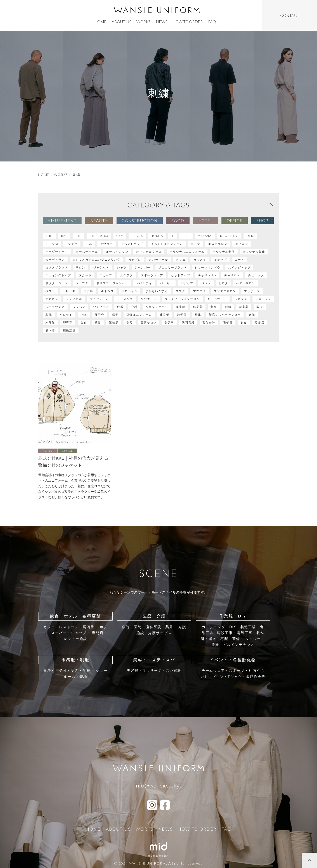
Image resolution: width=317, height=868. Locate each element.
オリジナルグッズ (149, 252)
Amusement (62, 221)
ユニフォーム (99, 299)
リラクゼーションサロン (182, 299)
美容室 (169, 323)
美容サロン (149, 323)
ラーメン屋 (125, 299)
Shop (262, 221)
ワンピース (101, 307)
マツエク (199, 291)
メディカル (74, 299)
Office (235, 221)
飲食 (244, 323)
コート (239, 260)
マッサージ (252, 291)
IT (172, 236)
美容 (130, 323)
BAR (64, 236)
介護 (134, 307)
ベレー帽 (69, 291)
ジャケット (101, 267)
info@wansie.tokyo (158, 785)
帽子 (115, 315)
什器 (120, 307)
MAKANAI (205, 236)
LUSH (186, 236)
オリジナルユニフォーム (187, 252)
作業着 (198, 307)
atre (49, 236)
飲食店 (260, 323)
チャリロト (232, 275)
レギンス (241, 299)
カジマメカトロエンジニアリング (97, 260)
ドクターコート (57, 283)
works (144, 22)
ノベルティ (144, 283)
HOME (44, 175)
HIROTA (137, 236)
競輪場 (114, 323)
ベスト (50, 291)
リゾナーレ (149, 299)
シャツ (122, 267)
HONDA (157, 236)
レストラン (263, 299)
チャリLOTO (207, 275)
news (162, 22)
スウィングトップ (58, 275)
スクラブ (127, 275)
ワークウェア (55, 307)
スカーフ (106, 275)
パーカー (166, 283)
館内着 (50, 330)
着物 (98, 323)
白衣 (84, 323)
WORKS (61, 175)
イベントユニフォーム (167, 244)
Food (178, 221)
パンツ (206, 283)
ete (78, 236)
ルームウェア (217, 299)
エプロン (242, 244)
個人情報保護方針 (159, 856)
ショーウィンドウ (208, 267)
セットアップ (181, 275)
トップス (82, 283)
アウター (106, 244)
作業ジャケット (157, 307)
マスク (181, 291)
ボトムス (107, 291)
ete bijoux (99, 236)
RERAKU (52, 244)
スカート (85, 275)
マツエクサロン (225, 291)
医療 (260, 307)
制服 (214, 307)
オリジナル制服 (224, 252)
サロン (80, 267)
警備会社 (209, 323)
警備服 (228, 323)
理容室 (68, 323)
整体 (198, 315)
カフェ (181, 260)
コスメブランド (57, 267)
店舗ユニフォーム (139, 315)
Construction (140, 221)
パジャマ (187, 283)
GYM (120, 236)
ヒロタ (223, 283)
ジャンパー (142, 267)
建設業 (165, 315)
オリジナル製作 (254, 252)
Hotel (206, 221)
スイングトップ (239, 267)
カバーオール (158, 260)
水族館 (50, 323)
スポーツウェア (152, 275)
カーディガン (55, 260)
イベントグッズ (132, 244)
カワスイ (200, 260)
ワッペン (79, 307)
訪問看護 (188, 323)
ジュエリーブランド (173, 267)
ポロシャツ (130, 291)
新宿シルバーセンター (225, 315)
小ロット (66, 315)
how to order (188, 22)
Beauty (99, 221)
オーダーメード (57, 252)
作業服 (181, 307)
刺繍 (228, 307)
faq (212, 22)
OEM (250, 236)
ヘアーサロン (246, 283)
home (100, 22)
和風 (49, 315)
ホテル (88, 291)
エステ (195, 244)
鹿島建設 (69, 330)
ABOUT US (121, 22)
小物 (84, 315)
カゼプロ (135, 260)
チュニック (256, 275)
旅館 (252, 315)
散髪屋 (182, 315)
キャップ (220, 260)
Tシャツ (72, 244)
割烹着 (244, 307)
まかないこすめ (157, 291)
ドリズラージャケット (112, 283)
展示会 (99, 315)
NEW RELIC (229, 236)
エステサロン (218, 244)
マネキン (52, 299)
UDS (89, 244)
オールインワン (117, 252)
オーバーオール (87, 252)
